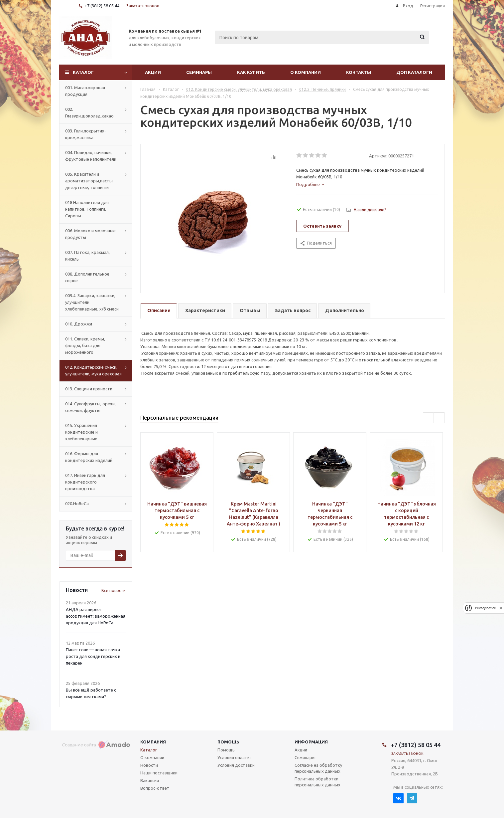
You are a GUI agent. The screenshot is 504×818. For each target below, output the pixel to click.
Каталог (83, 72)
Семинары (199, 72)
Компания (153, 742)
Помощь (228, 742)
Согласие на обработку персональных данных (318, 768)
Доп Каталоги (414, 72)
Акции (153, 72)
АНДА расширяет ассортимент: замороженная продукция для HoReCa (96, 616)
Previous (429, 418)
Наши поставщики (159, 773)
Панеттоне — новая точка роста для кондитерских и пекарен (93, 656)
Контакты (359, 72)
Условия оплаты (234, 757)
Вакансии (150, 780)
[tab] (310, 184)
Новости (149, 765)
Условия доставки (236, 765)
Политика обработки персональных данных (317, 782)
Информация (311, 742)
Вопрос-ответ (155, 788)
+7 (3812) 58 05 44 (102, 6)
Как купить (251, 72)
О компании (306, 72)
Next (439, 418)
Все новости (114, 591)
